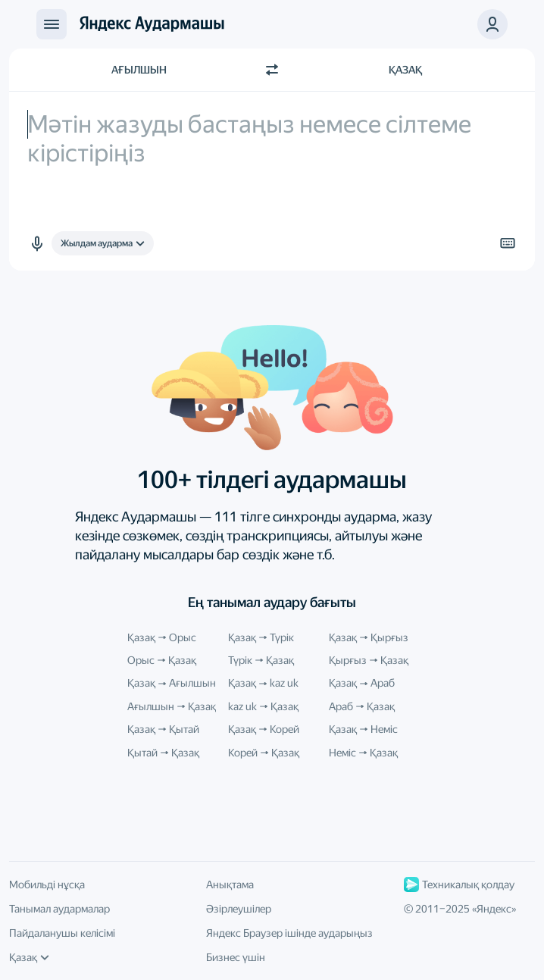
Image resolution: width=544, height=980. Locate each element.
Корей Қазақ (264, 753)
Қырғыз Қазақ (369, 660)
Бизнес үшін (236, 957)
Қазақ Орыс (162, 637)
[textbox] (272, 181)
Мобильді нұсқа (47, 885)
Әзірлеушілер (239, 909)
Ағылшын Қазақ (172, 706)
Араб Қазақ (362, 706)
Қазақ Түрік (261, 637)
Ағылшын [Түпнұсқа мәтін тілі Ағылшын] (139, 70)
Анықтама (230, 885)
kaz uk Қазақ (263, 706)
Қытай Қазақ (163, 753)
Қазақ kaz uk (263, 683)
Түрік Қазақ (261, 660)
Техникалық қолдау (459, 885)
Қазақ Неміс (363, 729)
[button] (36, 243)
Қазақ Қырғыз (369, 637)
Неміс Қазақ (363, 753)
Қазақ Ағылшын (172, 683)
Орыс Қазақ (162, 660)
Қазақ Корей (264, 729)
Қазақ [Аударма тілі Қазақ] (405, 70)
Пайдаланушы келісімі (62, 933)
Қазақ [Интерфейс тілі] (29, 957)
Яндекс (494, 909)
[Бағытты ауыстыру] (272, 70)
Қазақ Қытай (163, 729)
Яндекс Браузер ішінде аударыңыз (289, 933)
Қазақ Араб (362, 683)
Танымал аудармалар (59, 909)
